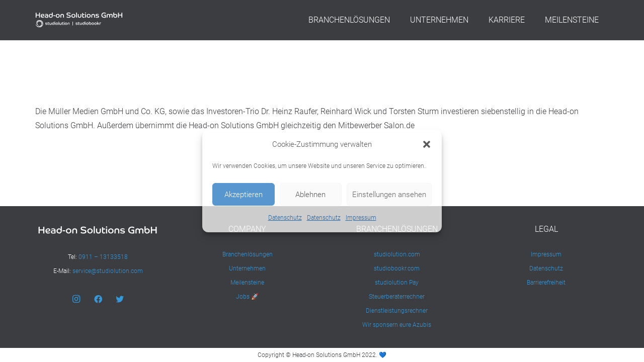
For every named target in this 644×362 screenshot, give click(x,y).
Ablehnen (310, 195)
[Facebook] (98, 299)
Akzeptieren (244, 195)
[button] (427, 144)
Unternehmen (247, 268)
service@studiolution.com (108, 271)
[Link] (79, 20)
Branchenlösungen (248, 254)
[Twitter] (120, 299)
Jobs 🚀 (247, 297)
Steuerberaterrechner (397, 297)
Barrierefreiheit (546, 283)
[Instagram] (76, 299)
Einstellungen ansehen (389, 195)
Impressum (361, 218)
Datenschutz (285, 218)
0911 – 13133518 (103, 257)
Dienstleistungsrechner (397, 311)
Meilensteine (247, 283)
